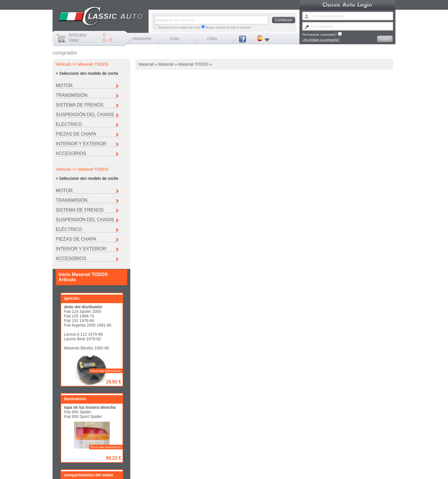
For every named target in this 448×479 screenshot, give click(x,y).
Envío (326, 456)
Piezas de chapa (76, 134)
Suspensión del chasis (85, 115)
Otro (258, 449)
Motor (64, 85)
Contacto (290, 456)
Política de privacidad (378, 456)
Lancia (222, 446)
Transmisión (72, 95)
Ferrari (334, 443)
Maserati (261, 446)
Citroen (260, 443)
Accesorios (71, 153)
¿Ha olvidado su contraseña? (321, 40)
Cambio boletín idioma (233, 456)
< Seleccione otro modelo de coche (87, 73)
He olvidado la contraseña (266, 456)
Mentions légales (309, 456)
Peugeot (298, 446)
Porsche (335, 446)
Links (175, 39)
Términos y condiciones (346, 456)
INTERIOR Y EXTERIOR (81, 144)
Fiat (295, 443)
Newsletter (142, 39)
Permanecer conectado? (322, 34)
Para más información (106, 266)
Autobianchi (226, 443)
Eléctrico (69, 124)
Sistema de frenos (80, 105)
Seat (221, 449)
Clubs (212, 39)
